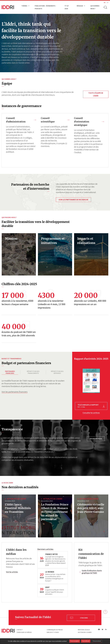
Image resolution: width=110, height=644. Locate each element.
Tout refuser (86, 641)
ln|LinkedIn (106, 633)
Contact (20, 634)
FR (105, 3)
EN (108, 3)
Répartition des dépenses (57, 373)
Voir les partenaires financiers (15, 393)
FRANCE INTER (51, 558)
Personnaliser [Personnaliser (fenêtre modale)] (97, 641)
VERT (47, 591)
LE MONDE (50, 576)
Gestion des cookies (85, 636)
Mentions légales (84, 634)
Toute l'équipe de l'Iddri (96, 94)
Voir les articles (12, 576)
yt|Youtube (99, 633)
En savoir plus (96, 439)
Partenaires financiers (10, 373)
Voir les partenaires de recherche (73, 200)
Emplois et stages (53, 636)
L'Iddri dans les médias (24, 636)
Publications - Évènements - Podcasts (45, 7)
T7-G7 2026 (67, 7)
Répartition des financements (33, 373)
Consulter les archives (91, 413)
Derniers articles (45, 553)
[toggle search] (105, 7)
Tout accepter (75, 641)
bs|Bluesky (103, 633)
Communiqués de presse (55, 634)
